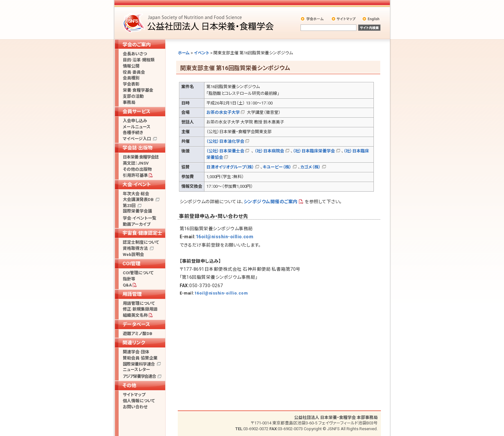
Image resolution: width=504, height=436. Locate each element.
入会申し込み (135, 121)
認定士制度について (141, 242)
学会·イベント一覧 (139, 218)
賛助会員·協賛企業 (140, 358)
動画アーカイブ (137, 224)
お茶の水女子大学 (223, 112)
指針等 (129, 279)
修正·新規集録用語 (140, 309)
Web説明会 (133, 254)
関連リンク (134, 343)
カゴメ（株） (310, 167)
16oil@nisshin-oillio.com (225, 237)
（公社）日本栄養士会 (225, 151)
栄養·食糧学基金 (138, 90)
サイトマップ (344, 19)
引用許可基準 (135, 175)
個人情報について (139, 401)
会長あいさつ (135, 54)
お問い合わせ (135, 407)
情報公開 (131, 66)
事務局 (129, 102)
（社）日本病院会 (269, 151)
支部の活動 (133, 96)
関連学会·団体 (136, 352)
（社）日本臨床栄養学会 (314, 151)
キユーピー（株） (277, 167)
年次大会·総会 (136, 194)
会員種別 (131, 78)
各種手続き (133, 133)
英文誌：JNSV (136, 163)
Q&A (127, 285)
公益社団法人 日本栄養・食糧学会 (199, 23)
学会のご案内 (137, 45)
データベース (136, 324)
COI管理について (138, 273)
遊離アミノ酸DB (138, 334)
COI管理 (131, 264)
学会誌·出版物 (138, 148)
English (371, 19)
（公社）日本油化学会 (225, 141)
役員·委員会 (134, 72)
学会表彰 (131, 84)
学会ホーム (313, 19)
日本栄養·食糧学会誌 (141, 157)
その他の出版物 (137, 169)
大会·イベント (137, 185)
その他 (129, 386)
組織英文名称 (135, 315)
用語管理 (132, 294)
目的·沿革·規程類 (139, 60)
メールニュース (137, 127)
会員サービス (136, 112)
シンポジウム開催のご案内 (271, 202)
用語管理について (139, 303)
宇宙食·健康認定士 (142, 233)
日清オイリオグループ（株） (230, 167)
